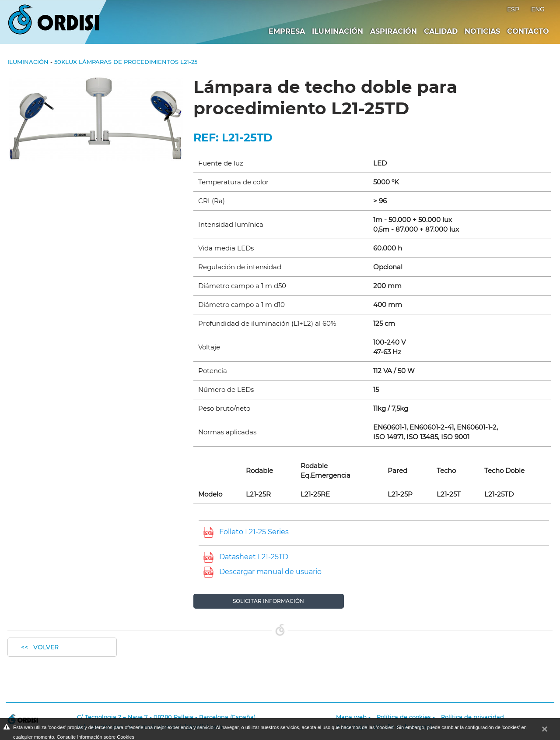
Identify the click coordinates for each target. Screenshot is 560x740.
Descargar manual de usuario (270, 572)
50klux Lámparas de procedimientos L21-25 (126, 62)
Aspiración (394, 31)
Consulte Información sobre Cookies (96, 737)
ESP (514, 9)
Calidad (441, 31)
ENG (538, 9)
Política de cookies (404, 717)
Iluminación (338, 31)
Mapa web (351, 717)
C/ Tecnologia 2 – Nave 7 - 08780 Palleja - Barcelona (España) (166, 717)
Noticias (482, 31)
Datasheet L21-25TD (254, 557)
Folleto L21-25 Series (254, 532)
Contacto (528, 31)
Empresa (287, 31)
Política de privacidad (472, 717)
